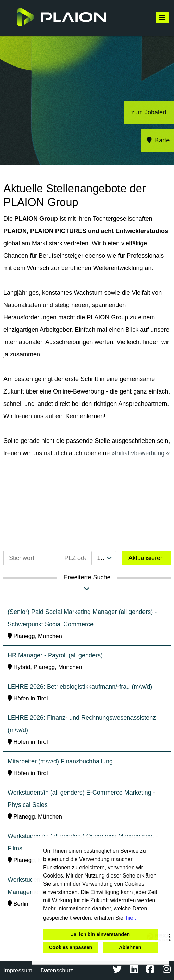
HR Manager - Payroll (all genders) (55, 655)
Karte (158, 140)
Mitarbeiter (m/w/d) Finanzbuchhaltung (60, 761)
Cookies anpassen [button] (71, 947)
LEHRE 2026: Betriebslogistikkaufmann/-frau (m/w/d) (80, 687)
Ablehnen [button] (130, 947)
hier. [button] (131, 918)
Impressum (18, 971)
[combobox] (104, 558)
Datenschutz (57, 971)
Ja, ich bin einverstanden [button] (100, 934)
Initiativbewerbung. (140, 453)
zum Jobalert (149, 112)
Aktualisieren (146, 558)
